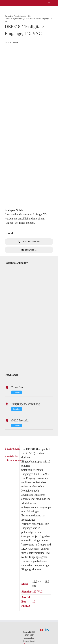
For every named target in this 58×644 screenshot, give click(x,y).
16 (34, 602)
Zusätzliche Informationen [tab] (11, 458)
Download (17, 392)
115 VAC (37, 592)
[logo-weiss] (10, 3)
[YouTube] (42, 630)
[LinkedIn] (47, 630)
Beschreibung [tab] (11, 449)
